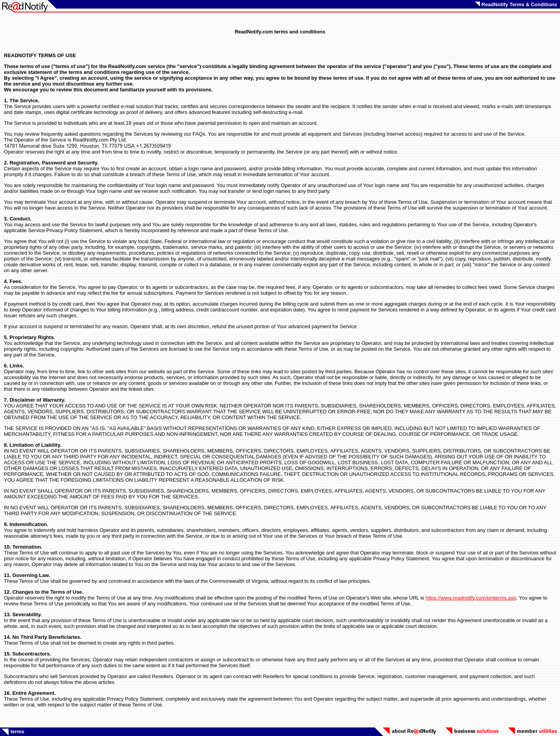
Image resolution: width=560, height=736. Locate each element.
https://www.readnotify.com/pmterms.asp (471, 598)
